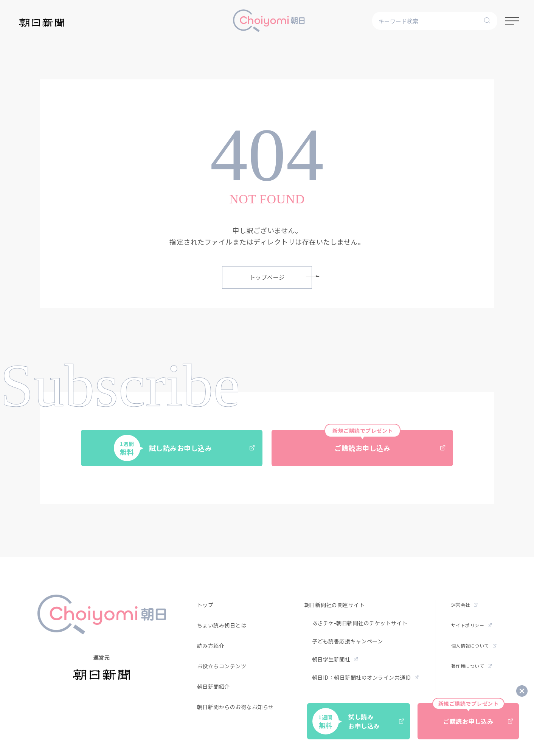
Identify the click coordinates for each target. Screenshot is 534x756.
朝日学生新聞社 (335, 659)
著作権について (472, 666)
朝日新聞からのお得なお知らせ (235, 707)
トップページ (281, 277)
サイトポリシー (472, 625)
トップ (205, 605)
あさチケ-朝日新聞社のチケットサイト (360, 623)
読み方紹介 (211, 646)
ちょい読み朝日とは (222, 625)
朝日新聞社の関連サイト (335, 605)
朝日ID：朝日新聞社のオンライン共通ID (366, 677)
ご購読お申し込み (385, 441)
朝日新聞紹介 (213, 686)
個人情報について (474, 645)
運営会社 (465, 605)
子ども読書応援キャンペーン (348, 641)
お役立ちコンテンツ (222, 666)
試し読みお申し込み (184, 448)
